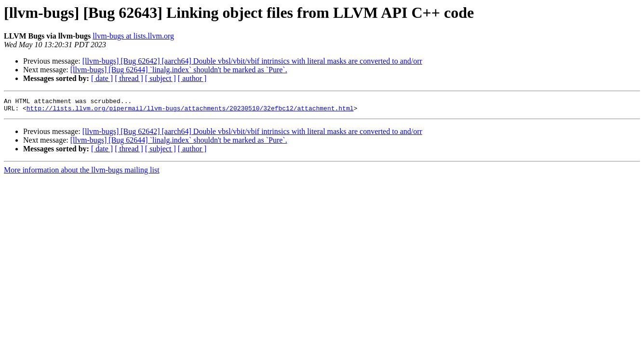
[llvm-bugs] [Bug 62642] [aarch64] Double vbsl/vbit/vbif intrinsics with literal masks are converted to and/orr (252, 61)
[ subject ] (161, 78)
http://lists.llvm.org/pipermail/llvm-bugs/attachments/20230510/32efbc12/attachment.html (190, 111)
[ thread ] (129, 78)
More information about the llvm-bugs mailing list (82, 173)
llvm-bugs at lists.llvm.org (133, 36)
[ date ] (102, 78)
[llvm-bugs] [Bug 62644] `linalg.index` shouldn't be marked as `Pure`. (179, 70)
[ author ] (192, 78)
